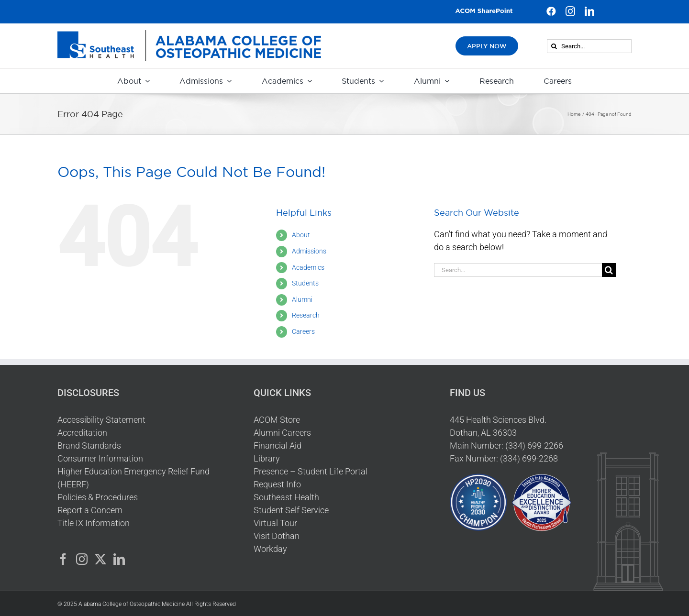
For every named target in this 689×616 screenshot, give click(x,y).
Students (305, 283)
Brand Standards (89, 445)
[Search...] (589, 46)
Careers (303, 331)
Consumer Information (100, 458)
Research (306, 315)
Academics (308, 267)
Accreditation (82, 433)
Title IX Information (94, 523)
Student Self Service (291, 510)
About (301, 235)
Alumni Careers (282, 433)
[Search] (554, 46)
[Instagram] (82, 559)
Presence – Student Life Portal (311, 471)
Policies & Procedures (98, 497)
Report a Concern (90, 510)
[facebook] (551, 11)
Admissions (309, 251)
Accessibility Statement (101, 420)
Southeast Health (286, 497)
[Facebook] (63, 559)
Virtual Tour (275, 523)
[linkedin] (589, 11)
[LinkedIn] (119, 559)
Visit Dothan (277, 536)
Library (267, 458)
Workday (270, 549)
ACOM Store (277, 420)
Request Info (277, 484)
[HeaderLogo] (189, 34)
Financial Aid (278, 445)
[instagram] (570, 11)
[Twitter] (100, 559)
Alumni (302, 299)
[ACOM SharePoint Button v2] (484, 12)
